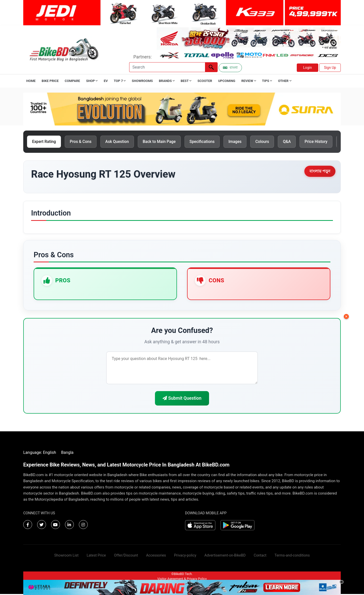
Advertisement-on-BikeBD (225, 556)
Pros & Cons (82, 142)
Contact (260, 556)
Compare (72, 81)
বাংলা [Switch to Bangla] (230, 68)
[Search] (167, 67)
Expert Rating (45, 142)
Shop (92, 81)
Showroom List (66, 556)
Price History (325, 142)
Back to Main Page (163, 142)
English (50, 453)
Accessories (156, 556)
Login (308, 68)
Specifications (207, 142)
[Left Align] (211, 67)
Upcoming (227, 81)
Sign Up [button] (330, 68)
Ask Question (120, 142)
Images (241, 142)
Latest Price (96, 556)
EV (106, 81)
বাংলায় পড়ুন (320, 172)
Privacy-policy (185, 556)
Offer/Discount (126, 556)
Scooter (205, 81)
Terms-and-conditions (292, 556)
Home (31, 81)
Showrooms (142, 81)
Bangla (67, 453)
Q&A (295, 142)
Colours (269, 142)
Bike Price (50, 81)
